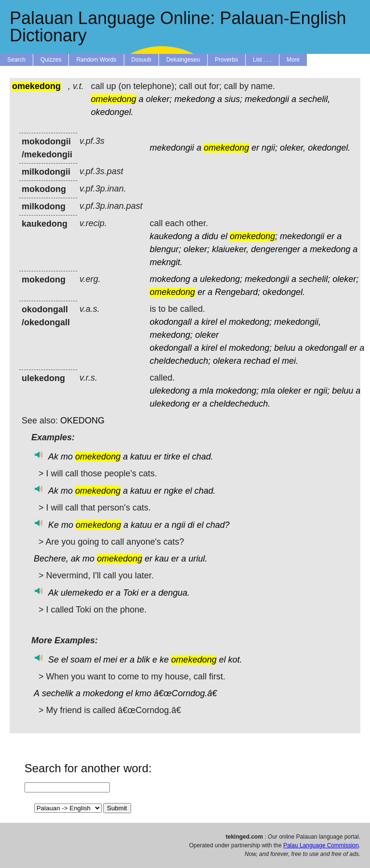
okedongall (171, 348)
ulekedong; (221, 279)
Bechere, (51, 559)
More (293, 60)
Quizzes (51, 60)
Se (53, 660)
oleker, (293, 148)
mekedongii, (297, 322)
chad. (202, 457)
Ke (53, 525)
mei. (290, 361)
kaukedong (171, 236)
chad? (218, 525)
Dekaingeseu (183, 60)
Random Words (96, 60)
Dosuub (141, 60)
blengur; (165, 249)
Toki (131, 593)
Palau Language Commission (321, 845)
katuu (141, 457)
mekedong (195, 99)
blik (143, 660)
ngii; (270, 148)
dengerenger (276, 249)
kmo (143, 693)
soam (81, 660)
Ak (53, 457)
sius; (233, 99)
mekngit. (166, 262)
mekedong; (171, 335)
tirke (172, 457)
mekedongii (267, 99)
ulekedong (170, 391)
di (191, 525)
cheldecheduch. (240, 404)
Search (16, 60)
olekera (227, 361)
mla (206, 391)
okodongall (171, 322)
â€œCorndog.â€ (188, 693)
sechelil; (314, 279)
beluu (285, 348)
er (255, 148)
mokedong (170, 279)
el (224, 236)
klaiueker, (230, 249)
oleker (207, 335)
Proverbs (226, 60)
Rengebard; (238, 292)
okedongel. (112, 112)
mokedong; (250, 322)
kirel (209, 322)
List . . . (262, 60)
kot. (235, 660)
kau (162, 559)
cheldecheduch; (180, 361)
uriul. (198, 559)
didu (210, 236)
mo (67, 457)
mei (110, 660)
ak (75, 559)
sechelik (58, 693)
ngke (173, 491)
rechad (257, 361)
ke (164, 660)
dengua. (174, 593)
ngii (178, 525)
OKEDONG (82, 421)
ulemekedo (82, 593)
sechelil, (314, 99)
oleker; (159, 99)
